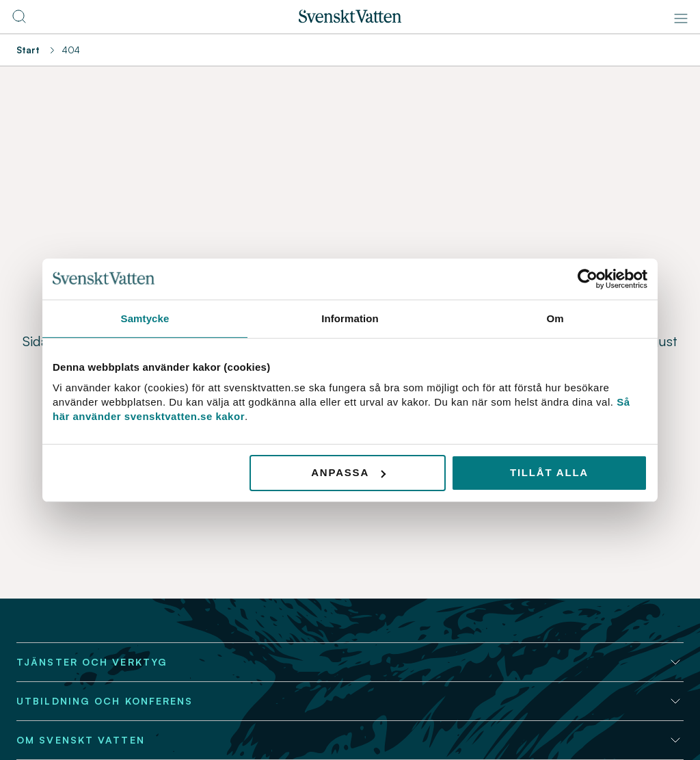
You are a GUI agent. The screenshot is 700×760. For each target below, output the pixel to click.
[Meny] (681, 18)
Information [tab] (350, 318)
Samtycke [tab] (145, 318)
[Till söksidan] (19, 21)
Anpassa (348, 472)
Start (28, 50)
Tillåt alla (549, 472)
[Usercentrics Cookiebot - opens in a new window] (588, 278)
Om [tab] (555, 318)
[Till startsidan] (350, 19)
